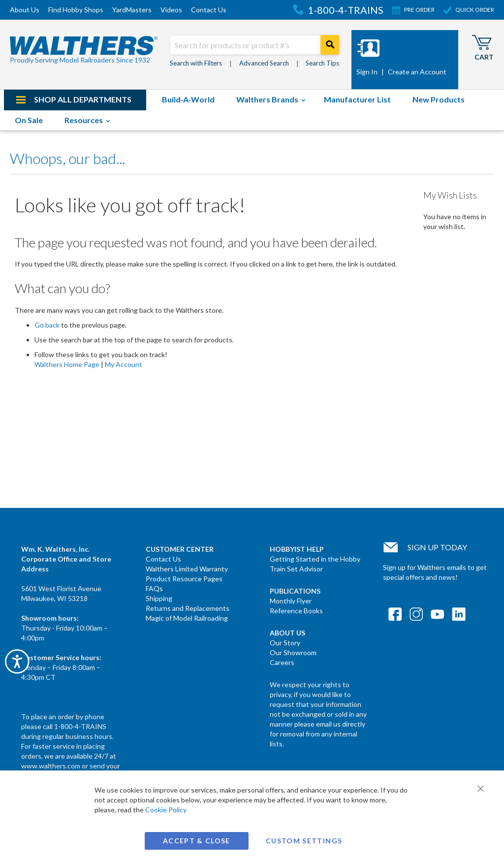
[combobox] (254, 45)
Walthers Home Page (67, 364)
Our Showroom (293, 652)
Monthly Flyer (291, 601)
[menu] (252, 110)
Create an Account (417, 72)
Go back (47, 325)
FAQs (154, 588)
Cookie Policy (166, 810)
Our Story (285, 643)
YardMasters (132, 10)
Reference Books (296, 611)
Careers (282, 662)
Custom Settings (304, 841)
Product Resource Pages (184, 579)
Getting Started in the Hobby (315, 559)
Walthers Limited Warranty (187, 569)
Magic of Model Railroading (187, 618)
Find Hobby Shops (76, 10)
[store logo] (84, 50)
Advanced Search (264, 63)
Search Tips (322, 63)
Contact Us (209, 10)
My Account (124, 364)
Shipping (159, 598)
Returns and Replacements (188, 608)
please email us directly (330, 724)
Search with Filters (196, 63)
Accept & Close (197, 841)
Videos (171, 10)
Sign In (367, 72)
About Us (25, 10)
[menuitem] (75, 100)
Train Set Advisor (296, 569)
